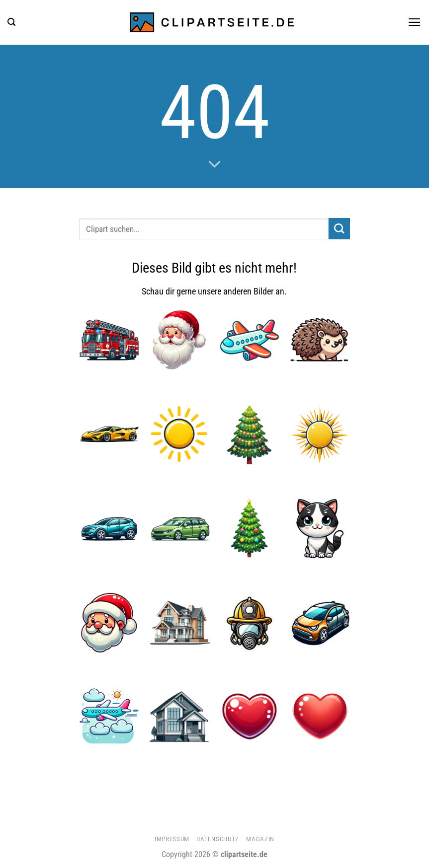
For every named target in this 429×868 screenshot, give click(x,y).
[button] (11, 22)
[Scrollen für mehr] (214, 165)
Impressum (172, 839)
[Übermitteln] (339, 229)
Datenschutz (217, 839)
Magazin (260, 839)
